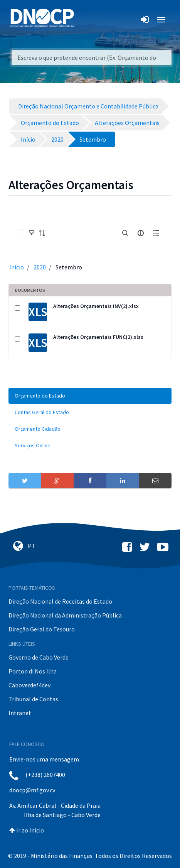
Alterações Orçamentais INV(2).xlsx (96, 306)
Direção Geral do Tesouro (42, 629)
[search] (125, 233)
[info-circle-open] (141, 233)
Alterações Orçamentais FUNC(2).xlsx (98, 337)
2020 (40, 267)
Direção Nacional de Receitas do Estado (60, 601)
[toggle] (32, 233)
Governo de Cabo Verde (39, 657)
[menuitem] (90, 396)
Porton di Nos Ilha (33, 671)
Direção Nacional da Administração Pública (65, 615)
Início (17, 267)
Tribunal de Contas (33, 699)
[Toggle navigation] (84, 20)
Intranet (20, 713)
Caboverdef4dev (29, 685)
